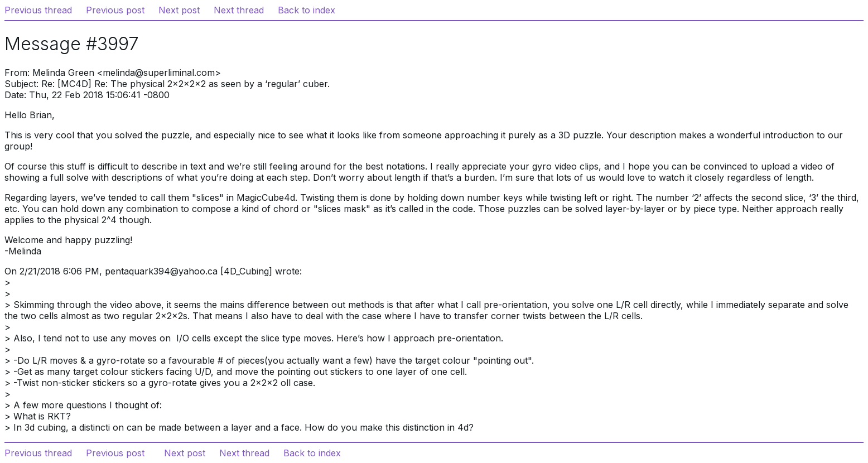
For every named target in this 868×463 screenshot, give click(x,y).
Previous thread (38, 10)
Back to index (307, 10)
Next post (179, 10)
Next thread (239, 10)
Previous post (115, 10)
